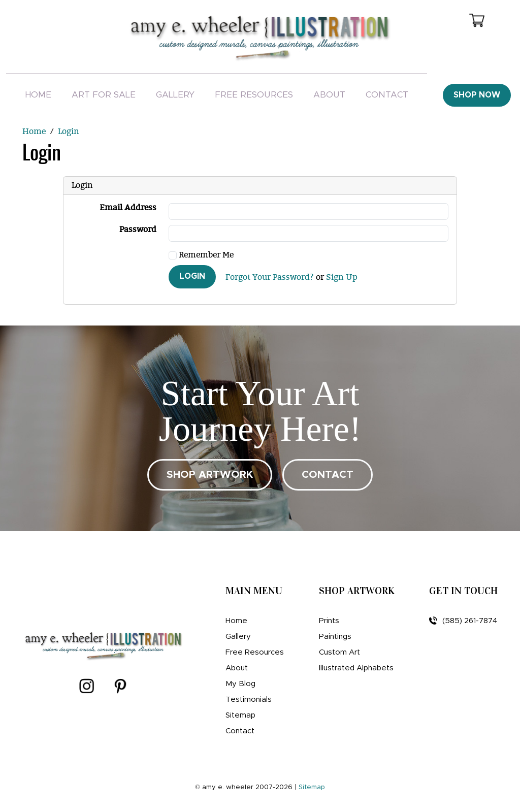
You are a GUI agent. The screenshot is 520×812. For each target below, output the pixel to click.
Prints (329, 621)
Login (192, 276)
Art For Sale (104, 95)
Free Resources (254, 95)
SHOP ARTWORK (210, 475)
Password (138, 230)
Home (38, 95)
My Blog (240, 684)
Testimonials (249, 700)
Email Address (128, 208)
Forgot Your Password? (270, 278)
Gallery (175, 95)
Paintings (335, 637)
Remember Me (201, 255)
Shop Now (477, 95)
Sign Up (342, 278)
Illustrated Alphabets (356, 668)
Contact (387, 95)
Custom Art (339, 652)
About (329, 95)
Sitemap (240, 715)
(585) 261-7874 (463, 621)
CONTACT (328, 475)
